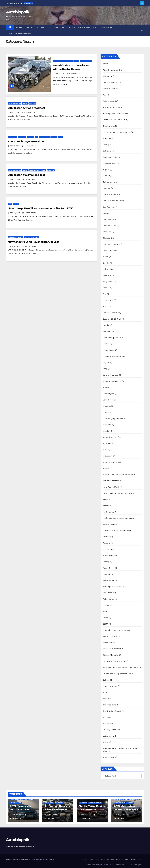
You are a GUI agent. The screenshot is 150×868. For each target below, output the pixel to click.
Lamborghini (109, 394)
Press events (109, 555)
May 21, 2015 (15, 179)
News (105, 499)
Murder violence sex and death (117, 475)
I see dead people (111, 338)
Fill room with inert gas (83, 27)
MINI (105, 450)
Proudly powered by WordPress (18, 859)
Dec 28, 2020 (17, 815)
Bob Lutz (107, 151)
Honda (106, 325)
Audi (105, 95)
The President (109, 705)
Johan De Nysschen (112, 381)
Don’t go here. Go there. (105, 859)
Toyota (61, 137)
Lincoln (106, 406)
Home (19, 27)
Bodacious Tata (110, 157)
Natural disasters (111, 481)
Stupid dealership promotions (117, 674)
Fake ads (107, 275)
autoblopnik (73, 74)
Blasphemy (108, 138)
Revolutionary (109, 580)
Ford (10, 204)
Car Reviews (58, 61)
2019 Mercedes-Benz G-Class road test (126, 810)
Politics (106, 537)
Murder (106, 468)
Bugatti (106, 170)
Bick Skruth (108, 126)
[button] (142, 30)
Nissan (76, 61)
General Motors (110, 313)
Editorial (107, 269)
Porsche (107, 543)
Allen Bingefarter (15, 103)
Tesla (105, 699)
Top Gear (107, 717)
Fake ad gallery (36, 27)
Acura (106, 64)
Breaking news (110, 163)
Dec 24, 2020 (52, 815)
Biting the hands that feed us (117, 132)
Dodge (106, 263)
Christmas (108, 232)
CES (105, 213)
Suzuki (106, 692)
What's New (35, 237)
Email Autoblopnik (123, 859)
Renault (106, 574)
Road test (32, 103)
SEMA (106, 624)
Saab (105, 611)
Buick (105, 176)
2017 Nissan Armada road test (26, 108)
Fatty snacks (109, 282)
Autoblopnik (18, 12)
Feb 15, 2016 (15, 146)
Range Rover (109, 568)
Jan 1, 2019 (60, 74)
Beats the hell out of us (114, 120)
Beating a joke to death (114, 114)
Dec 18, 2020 (86, 815)
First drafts (108, 300)
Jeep (105, 369)
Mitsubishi (108, 456)
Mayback (107, 425)
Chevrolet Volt (110, 226)
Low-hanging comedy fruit (115, 418)
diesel (106, 257)
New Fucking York (111, 487)
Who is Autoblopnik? (20, 33)
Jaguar (106, 362)
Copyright (107, 27)
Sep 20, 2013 (15, 246)
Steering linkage (110, 655)
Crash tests (108, 250)
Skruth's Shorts (86, 61)
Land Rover (12, 237)
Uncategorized (110, 730)
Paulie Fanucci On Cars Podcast (118, 518)
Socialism (107, 643)
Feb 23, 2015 (15, 213)
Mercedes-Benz (45, 137)
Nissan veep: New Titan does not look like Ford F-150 (40, 208)
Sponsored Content (112, 649)
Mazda (106, 431)
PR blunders (109, 549)
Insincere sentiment (112, 356)
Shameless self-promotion (115, 630)
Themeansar (49, 859)
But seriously (109, 182)
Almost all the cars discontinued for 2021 (57, 810)
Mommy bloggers (111, 462)
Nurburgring (108, 512)
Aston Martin (109, 89)
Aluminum (108, 76)
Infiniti (106, 344)
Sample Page (109, 865)
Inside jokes (108, 350)
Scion (105, 618)
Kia (37, 137)
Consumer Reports (112, 244)
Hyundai (107, 331)
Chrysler (31, 137)
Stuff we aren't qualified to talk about (121, 667)
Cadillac (107, 188)
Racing (106, 562)
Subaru (106, 680)
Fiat (105, 294)
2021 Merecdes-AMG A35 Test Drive (21, 810)
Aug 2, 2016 (15, 113)
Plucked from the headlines (116, 531)
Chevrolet (22, 137)
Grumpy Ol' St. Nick (112, 319)
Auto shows (12, 137)
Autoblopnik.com (111, 107)
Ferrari (106, 288)
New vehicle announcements (116, 493)
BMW (105, 145)
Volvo (105, 742)
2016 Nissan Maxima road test (26, 175)
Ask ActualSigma (111, 82)
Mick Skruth (68, 61)
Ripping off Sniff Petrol (37, 170)
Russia (106, 605)
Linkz (105, 412)
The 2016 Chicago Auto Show (26, 141)
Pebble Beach (109, 524)
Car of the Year (110, 194)
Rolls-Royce (108, 599)
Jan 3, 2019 (120, 815)
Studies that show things (115, 661)
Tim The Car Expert (112, 711)
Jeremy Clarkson (111, 375)
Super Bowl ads (110, 686)
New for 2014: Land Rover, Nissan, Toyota (34, 242)
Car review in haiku (112, 201)
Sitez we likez (57, 27)
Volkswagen (108, 736)
